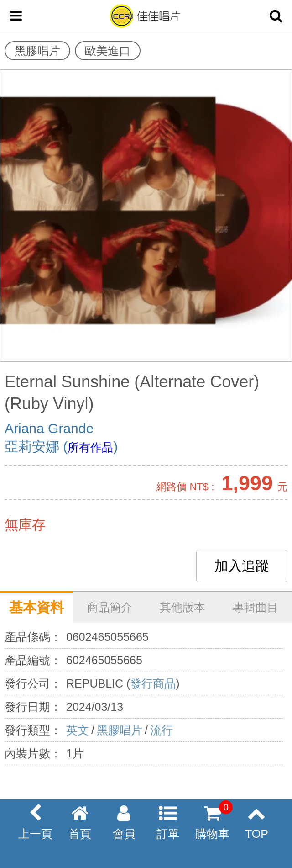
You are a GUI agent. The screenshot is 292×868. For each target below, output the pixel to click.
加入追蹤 (242, 566)
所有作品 (90, 447)
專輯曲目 (255, 607)
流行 (162, 730)
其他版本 (182, 607)
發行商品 (153, 683)
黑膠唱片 (120, 730)
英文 (78, 730)
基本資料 (36, 607)
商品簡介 (109, 607)
